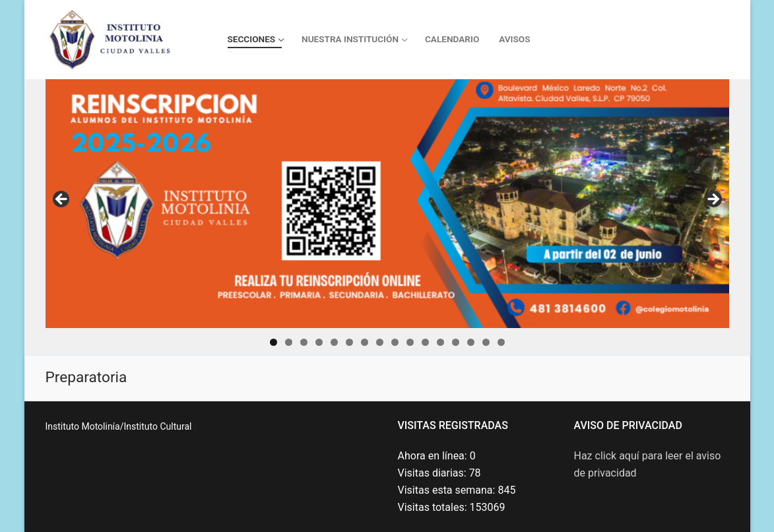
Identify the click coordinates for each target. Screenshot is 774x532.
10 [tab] (410, 342)
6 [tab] (349, 342)
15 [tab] (486, 342)
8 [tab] (380, 342)
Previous (62, 200)
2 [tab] (289, 342)
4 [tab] (319, 342)
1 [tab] (274, 342)
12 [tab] (440, 342)
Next (713, 200)
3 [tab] (304, 342)
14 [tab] (471, 342)
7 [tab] (365, 342)
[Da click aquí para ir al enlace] (387, 204)
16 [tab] (501, 342)
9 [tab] (395, 342)
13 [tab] (456, 342)
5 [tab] (334, 342)
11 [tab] (425, 342)
